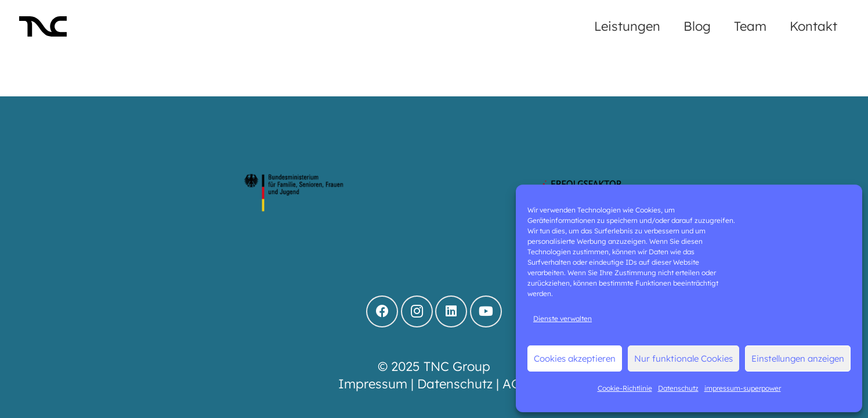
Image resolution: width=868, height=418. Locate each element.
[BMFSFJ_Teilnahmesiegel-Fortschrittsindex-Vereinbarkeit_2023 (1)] (434, 193)
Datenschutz (678, 388)
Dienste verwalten (563, 318)
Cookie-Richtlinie (625, 388)
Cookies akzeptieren (575, 358)
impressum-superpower (743, 388)
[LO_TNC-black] (43, 26)
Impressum (373, 384)
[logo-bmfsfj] (294, 193)
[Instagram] (417, 311)
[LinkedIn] (451, 311)
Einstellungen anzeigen (798, 358)
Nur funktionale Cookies (683, 358)
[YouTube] (486, 311)
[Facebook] (382, 311)
